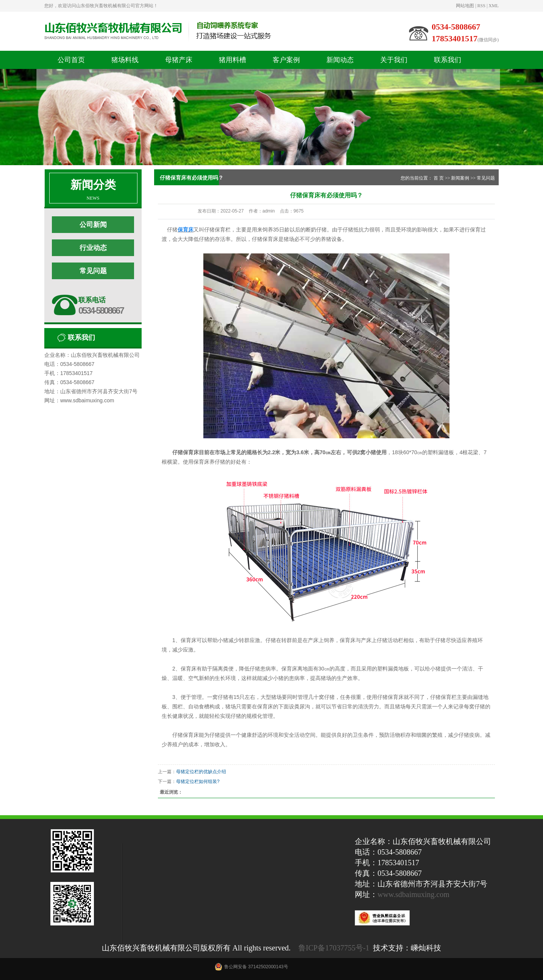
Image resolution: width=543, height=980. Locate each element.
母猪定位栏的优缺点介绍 (201, 772)
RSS (481, 6)
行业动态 (93, 248)
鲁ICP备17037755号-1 (334, 948)
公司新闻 (93, 225)
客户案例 (286, 60)
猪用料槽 (232, 60)
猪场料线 (125, 60)
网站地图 (465, 6)
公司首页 (71, 60)
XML (494, 6)
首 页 (439, 178)
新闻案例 (460, 178)
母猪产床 (179, 60)
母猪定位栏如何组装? (198, 781)
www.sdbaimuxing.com (413, 894)
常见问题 (93, 271)
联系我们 (448, 60)
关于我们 (394, 60)
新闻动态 (340, 60)
